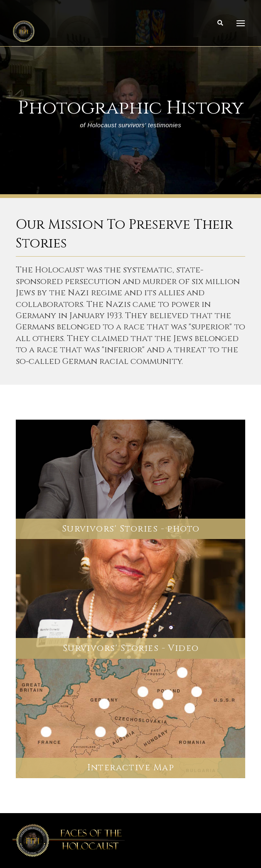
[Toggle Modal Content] (220, 23)
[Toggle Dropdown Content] (241, 23)
